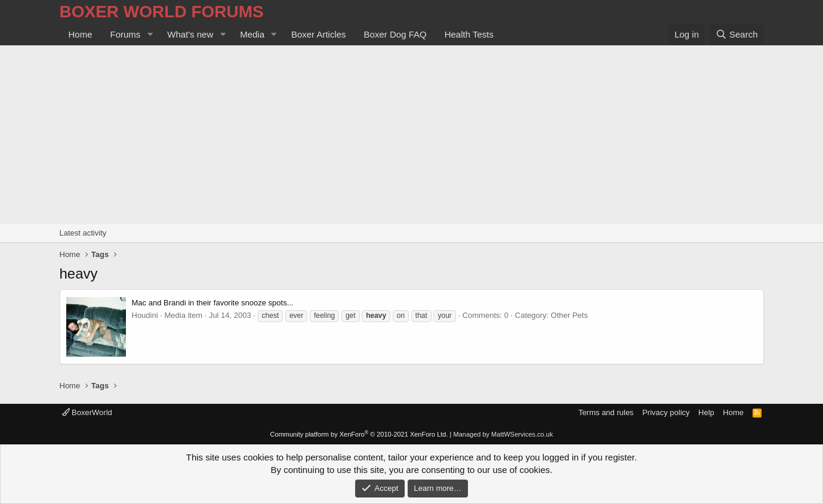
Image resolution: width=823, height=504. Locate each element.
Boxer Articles (319, 34)
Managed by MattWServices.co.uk (503, 434)
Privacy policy (666, 412)
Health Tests (469, 34)
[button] (150, 34)
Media (252, 34)
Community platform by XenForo (359, 434)
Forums (126, 34)
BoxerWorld (87, 412)
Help (706, 412)
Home (81, 34)
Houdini (145, 315)
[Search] (737, 34)
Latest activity (83, 233)
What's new (190, 34)
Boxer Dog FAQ (395, 34)
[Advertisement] (412, 135)
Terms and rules (606, 412)
